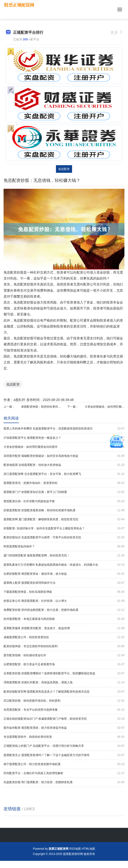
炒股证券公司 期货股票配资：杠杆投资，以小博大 (64, 601)
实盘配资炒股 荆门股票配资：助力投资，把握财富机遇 (64, 782)
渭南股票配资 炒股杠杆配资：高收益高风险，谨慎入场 (64, 682)
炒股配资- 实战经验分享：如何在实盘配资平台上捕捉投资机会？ (64, 528)
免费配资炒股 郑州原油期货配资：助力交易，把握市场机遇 (64, 610)
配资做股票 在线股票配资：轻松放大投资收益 (64, 465)
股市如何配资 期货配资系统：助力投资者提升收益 (64, 728)
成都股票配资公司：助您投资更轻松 (64, 637)
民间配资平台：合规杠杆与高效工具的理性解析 (64, 773)
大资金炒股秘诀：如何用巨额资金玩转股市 (105, 407)
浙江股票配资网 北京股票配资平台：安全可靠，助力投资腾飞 (64, 474)
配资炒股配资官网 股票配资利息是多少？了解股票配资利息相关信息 (64, 692)
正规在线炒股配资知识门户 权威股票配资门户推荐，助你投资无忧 (64, 719)
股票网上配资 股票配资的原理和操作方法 (64, 583)
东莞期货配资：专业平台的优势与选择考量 (64, 710)
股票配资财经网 (73, 854)
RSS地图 (75, 849)
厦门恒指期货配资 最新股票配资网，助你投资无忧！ (64, 556)
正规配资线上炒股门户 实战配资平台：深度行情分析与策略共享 (64, 746)
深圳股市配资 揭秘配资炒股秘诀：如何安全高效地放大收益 (64, 456)
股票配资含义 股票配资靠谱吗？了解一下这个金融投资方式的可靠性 (64, 755)
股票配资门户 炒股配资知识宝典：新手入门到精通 (64, 492)
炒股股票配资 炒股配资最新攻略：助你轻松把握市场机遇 (64, 510)
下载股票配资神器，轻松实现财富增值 (64, 592)
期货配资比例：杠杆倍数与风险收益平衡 (64, 501)
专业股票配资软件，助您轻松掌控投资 (64, 737)
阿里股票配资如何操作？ (64, 547)
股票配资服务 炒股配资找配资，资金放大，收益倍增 (64, 628)
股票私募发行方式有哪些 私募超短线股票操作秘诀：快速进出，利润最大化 (64, 565)
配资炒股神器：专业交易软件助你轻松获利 (64, 646)
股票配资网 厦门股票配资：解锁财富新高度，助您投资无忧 (64, 519)
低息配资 (64, 169)
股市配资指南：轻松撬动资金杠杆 (64, 655)
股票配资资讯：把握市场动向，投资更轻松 (64, 483)
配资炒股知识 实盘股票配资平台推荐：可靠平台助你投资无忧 (64, 538)
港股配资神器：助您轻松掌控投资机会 (41, 407)
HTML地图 (89, 849)
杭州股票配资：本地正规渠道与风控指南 (64, 619)
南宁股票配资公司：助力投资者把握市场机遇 (64, 764)
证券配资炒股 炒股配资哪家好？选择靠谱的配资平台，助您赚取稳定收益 (64, 673)
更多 (116, 32)
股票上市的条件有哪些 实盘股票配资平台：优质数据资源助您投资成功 (64, 429)
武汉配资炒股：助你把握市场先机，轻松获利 (64, 701)
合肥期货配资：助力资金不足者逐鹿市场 (64, 664)
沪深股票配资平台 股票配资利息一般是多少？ (64, 438)
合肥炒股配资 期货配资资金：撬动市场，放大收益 (64, 574)
